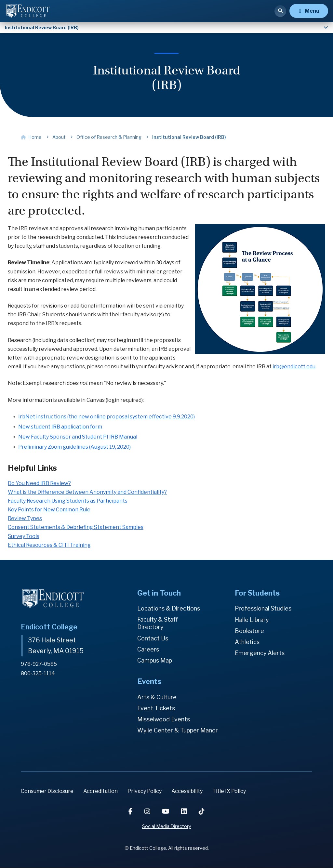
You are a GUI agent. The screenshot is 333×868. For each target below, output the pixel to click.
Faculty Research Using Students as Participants (68, 501)
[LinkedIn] (185, 812)
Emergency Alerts (260, 653)
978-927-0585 (39, 663)
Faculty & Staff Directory (158, 623)
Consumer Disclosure (47, 791)
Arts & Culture (157, 697)
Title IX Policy (229, 791)
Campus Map (155, 660)
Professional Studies (263, 608)
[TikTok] (202, 812)
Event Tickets (156, 708)
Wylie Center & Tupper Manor (178, 730)
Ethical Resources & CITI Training (49, 545)
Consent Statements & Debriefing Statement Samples (76, 527)
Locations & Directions (169, 608)
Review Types (25, 518)
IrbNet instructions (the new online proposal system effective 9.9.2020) (107, 417)
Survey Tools (24, 536)
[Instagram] (148, 812)
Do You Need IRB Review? (39, 483)
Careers (148, 649)
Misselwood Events (164, 719)
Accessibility (187, 791)
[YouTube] (166, 812)
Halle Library (252, 620)
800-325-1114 (38, 673)
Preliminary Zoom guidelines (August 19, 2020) (74, 447)
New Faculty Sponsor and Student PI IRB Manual (78, 437)
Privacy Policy (145, 791)
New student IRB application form (60, 427)
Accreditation (100, 791)
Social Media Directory (166, 827)
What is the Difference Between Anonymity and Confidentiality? (87, 492)
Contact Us (153, 638)
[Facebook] (131, 812)
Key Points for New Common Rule (49, 510)
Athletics (247, 642)
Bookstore (249, 631)
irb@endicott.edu (294, 367)
